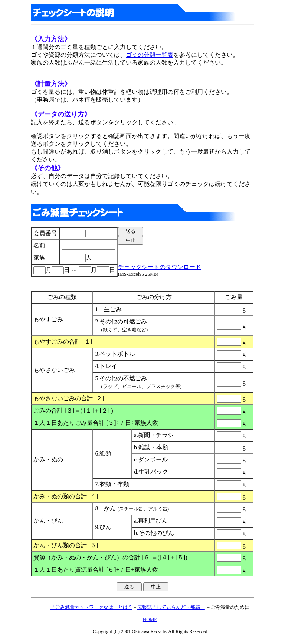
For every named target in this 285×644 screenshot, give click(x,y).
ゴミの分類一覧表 (150, 55)
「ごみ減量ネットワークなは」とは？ (91, 607)
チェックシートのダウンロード (160, 267)
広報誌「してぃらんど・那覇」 (171, 607)
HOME (150, 619)
